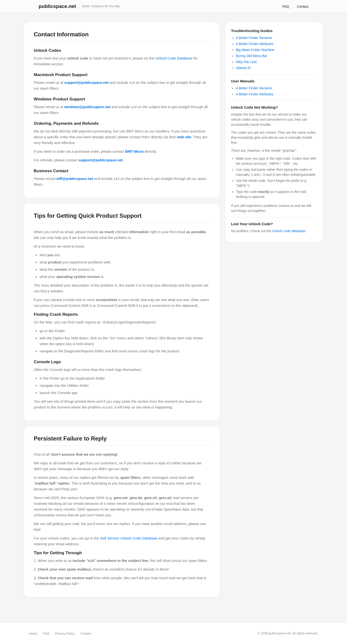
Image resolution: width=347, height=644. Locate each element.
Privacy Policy (65, 634)
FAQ (286, 7)
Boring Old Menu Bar (252, 56)
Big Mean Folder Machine (255, 50)
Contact (303, 7)
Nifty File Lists (246, 62)
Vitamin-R (243, 68)
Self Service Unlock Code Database (129, 538)
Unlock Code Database (174, 58)
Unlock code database (289, 231)
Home (33, 634)
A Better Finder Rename (254, 38)
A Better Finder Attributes (255, 44)
